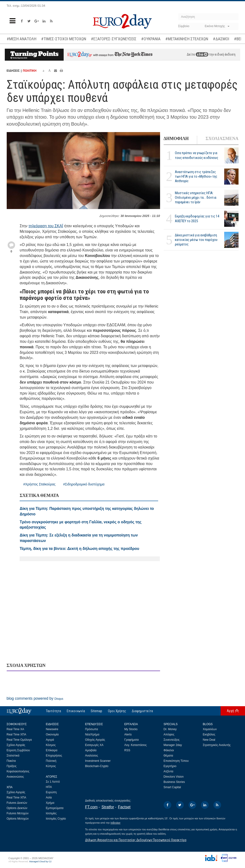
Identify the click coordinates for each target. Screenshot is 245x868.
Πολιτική (51, 761)
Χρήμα (50, 803)
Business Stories (174, 782)
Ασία (49, 798)
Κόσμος (51, 745)
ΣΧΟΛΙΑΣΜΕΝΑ (222, 139)
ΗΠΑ (49, 787)
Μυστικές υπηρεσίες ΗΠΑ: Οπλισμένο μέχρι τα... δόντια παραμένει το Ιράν (196, 198)
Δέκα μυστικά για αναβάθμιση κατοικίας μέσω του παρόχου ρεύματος (196, 240)
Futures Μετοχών (18, 813)
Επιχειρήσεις (54, 756)
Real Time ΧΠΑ (17, 734)
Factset (124, 807)
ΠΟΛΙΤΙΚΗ (30, 71)
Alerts (128, 734)
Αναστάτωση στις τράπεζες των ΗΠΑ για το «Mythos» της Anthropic (196, 176)
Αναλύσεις (92, 756)
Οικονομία (52, 734)
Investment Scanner (98, 761)
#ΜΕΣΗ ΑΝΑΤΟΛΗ (22, 39)
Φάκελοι (169, 750)
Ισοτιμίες (51, 813)
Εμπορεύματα (55, 808)
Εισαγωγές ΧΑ (94, 745)
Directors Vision (174, 777)
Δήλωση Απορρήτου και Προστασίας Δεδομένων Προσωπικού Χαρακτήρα (136, 840)
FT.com (91, 807)
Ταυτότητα (53, 711)
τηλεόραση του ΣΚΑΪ (46, 226)
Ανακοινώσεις (15, 777)
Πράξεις (12, 766)
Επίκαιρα (52, 750)
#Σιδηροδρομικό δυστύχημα (84, 484)
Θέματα (168, 756)
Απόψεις (169, 734)
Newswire (52, 729)
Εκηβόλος (209, 734)
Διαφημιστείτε (142, 711)
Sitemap (96, 711)
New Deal (209, 740)
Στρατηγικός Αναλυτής (217, 745)
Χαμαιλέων (210, 729)
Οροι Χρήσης (117, 711)
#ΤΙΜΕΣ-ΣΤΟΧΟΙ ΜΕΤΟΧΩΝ (64, 39)
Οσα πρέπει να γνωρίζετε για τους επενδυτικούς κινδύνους (197, 155)
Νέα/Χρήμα (92, 734)
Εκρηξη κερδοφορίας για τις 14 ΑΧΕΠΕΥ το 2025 (197, 218)
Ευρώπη (51, 792)
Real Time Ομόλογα (19, 740)
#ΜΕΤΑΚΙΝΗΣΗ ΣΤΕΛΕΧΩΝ (187, 39)
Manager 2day (173, 745)
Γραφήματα (132, 740)
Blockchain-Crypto (97, 766)
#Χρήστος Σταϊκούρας (39, 484)
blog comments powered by (35, 698)
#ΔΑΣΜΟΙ (221, 39)
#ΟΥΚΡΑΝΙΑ (151, 39)
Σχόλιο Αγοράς (16, 745)
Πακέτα (11, 761)
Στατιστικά (13, 756)
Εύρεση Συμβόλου (18, 750)
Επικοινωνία (76, 711)
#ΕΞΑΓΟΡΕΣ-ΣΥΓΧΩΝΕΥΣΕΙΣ (114, 39)
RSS (127, 750)
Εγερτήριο (170, 766)
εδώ (202, 54)
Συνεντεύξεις (172, 740)
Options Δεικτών (17, 808)
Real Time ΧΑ (15, 729)
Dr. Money (170, 729)
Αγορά (50, 740)
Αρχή (230, 711)
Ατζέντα (169, 771)
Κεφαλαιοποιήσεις (18, 771)
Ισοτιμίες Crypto (56, 819)
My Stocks (131, 729)
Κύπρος (51, 766)
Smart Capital (172, 787)
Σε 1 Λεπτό (53, 782)
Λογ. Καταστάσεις (136, 745)
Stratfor (108, 807)
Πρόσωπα (92, 729)
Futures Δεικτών (17, 803)
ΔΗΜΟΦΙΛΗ (176, 139)
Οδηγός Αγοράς (95, 740)
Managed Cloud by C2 (40, 862)
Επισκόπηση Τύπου (176, 761)
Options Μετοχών (18, 819)
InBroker (116, 823)
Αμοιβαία (91, 750)
